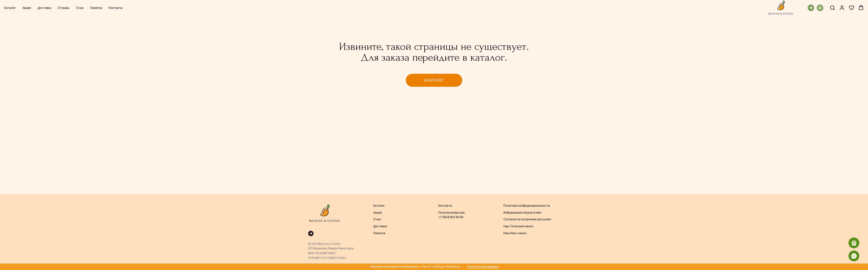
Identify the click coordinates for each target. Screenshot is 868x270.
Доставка (44, 8)
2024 (315, 244)
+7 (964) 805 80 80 (451, 217)
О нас (80, 8)
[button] (832, 8)
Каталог (10, 8)
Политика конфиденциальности (527, 206)
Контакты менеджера (483, 267)
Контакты (116, 8)
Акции (27, 8)
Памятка (96, 8)
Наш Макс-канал (515, 233)
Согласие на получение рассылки (527, 219)
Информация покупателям (522, 213)
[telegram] (811, 8)
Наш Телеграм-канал (518, 226)
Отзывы (64, 8)
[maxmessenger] (820, 8)
